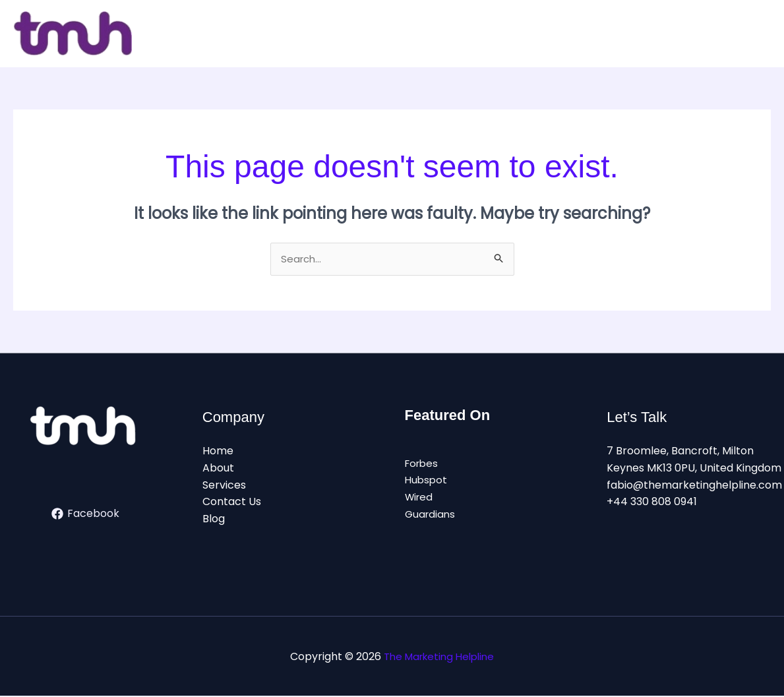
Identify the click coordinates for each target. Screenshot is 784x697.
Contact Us (232, 503)
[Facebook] (85, 515)
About (218, 469)
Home (218, 452)
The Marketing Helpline (439, 657)
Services (224, 486)
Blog (214, 520)
